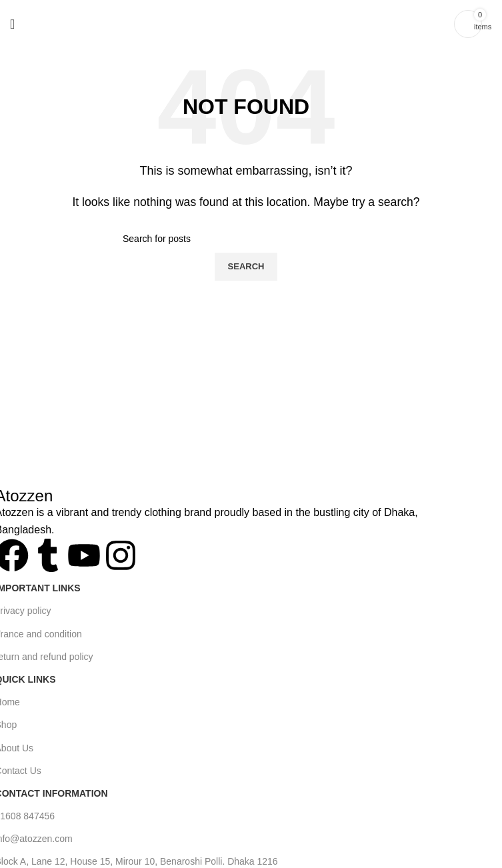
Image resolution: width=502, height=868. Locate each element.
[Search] (246, 239)
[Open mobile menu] (12, 24)
